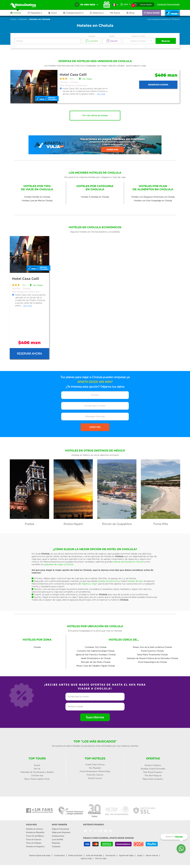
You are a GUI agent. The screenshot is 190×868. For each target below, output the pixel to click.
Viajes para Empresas (61, 832)
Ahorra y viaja (101, 858)
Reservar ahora (158, 85)
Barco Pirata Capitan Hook (37, 779)
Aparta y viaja (86, 858)
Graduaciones (58, 836)
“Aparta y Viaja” (89, 584)
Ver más (101, 94)
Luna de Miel (57, 840)
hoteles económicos (108, 581)
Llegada (92, 36)
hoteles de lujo (135, 581)
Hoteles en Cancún (35, 829)
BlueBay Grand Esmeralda (153, 769)
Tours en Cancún (34, 840)
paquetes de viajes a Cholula (59, 564)
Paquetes (56, 843)
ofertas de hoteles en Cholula (128, 562)
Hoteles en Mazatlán (35, 832)
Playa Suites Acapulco (153, 779)
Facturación (111, 856)
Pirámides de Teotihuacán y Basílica (37, 772)
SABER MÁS (95, 427)
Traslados (56, 847)
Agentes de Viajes (126, 856)
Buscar (166, 41)
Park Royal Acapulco (153, 772)
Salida (112, 36)
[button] (77, 13)
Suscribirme (95, 717)
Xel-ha (37, 769)
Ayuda (140, 856)
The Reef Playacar (153, 776)
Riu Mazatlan (95, 768)
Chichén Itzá (37, 776)
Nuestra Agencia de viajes (40, 856)
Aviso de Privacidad (94, 856)
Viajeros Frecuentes (60, 829)
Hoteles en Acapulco (35, 847)
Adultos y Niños (139, 36)
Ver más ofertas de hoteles (95, 116)
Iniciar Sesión (146, 5)
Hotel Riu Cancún (95, 775)
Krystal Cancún (95, 778)
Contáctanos (59, 856)
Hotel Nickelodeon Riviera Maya (95, 771)
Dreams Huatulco (153, 765)
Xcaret (37, 765)
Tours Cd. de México (35, 836)
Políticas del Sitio (75, 856)
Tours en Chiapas (34, 843)
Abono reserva (152, 856)
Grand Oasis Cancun (95, 765)
